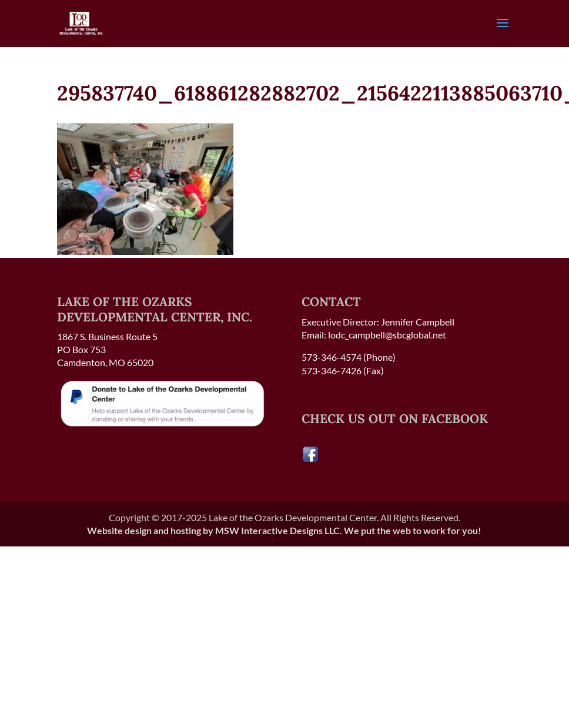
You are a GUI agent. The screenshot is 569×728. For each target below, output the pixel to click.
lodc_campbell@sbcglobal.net (387, 335)
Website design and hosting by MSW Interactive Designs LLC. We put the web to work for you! (284, 530)
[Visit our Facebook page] (310, 459)
